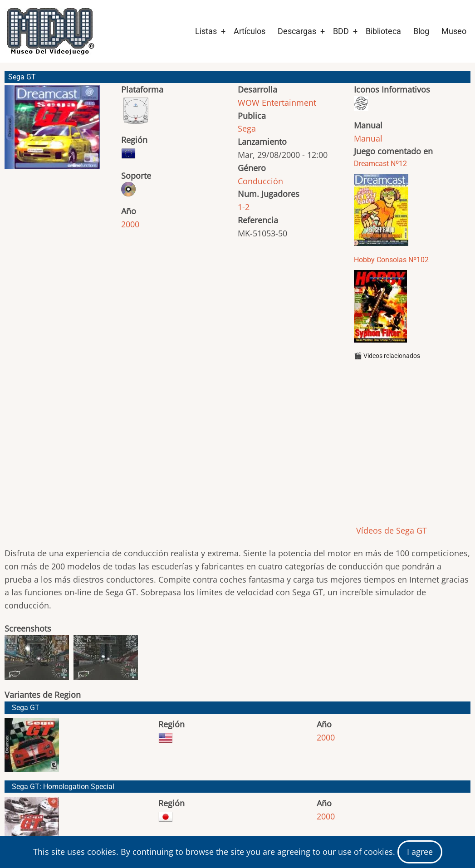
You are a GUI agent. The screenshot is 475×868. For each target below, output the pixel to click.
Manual (368, 138)
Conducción (260, 181)
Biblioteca (383, 31)
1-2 (244, 207)
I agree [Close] (420, 852)
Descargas (297, 31)
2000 (130, 224)
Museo (454, 31)
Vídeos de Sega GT (390, 530)
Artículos (250, 31)
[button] (52, 131)
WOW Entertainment (277, 103)
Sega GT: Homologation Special (63, 787)
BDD (341, 31)
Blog (421, 31)
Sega (247, 128)
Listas (206, 31)
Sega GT (26, 708)
